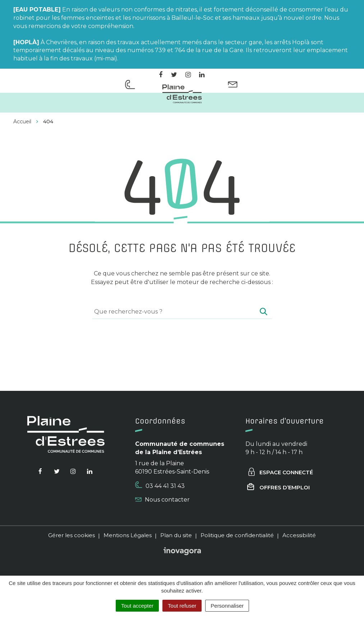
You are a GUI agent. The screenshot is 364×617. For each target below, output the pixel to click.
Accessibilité (299, 535)
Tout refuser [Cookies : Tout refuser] (182, 606)
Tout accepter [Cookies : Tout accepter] (137, 606)
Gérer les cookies (72, 535)
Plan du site (176, 535)
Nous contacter (162, 500)
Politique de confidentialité (237, 535)
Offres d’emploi (278, 487)
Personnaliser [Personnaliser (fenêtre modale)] (227, 606)
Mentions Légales (128, 535)
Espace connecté (280, 472)
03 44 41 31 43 (160, 485)
